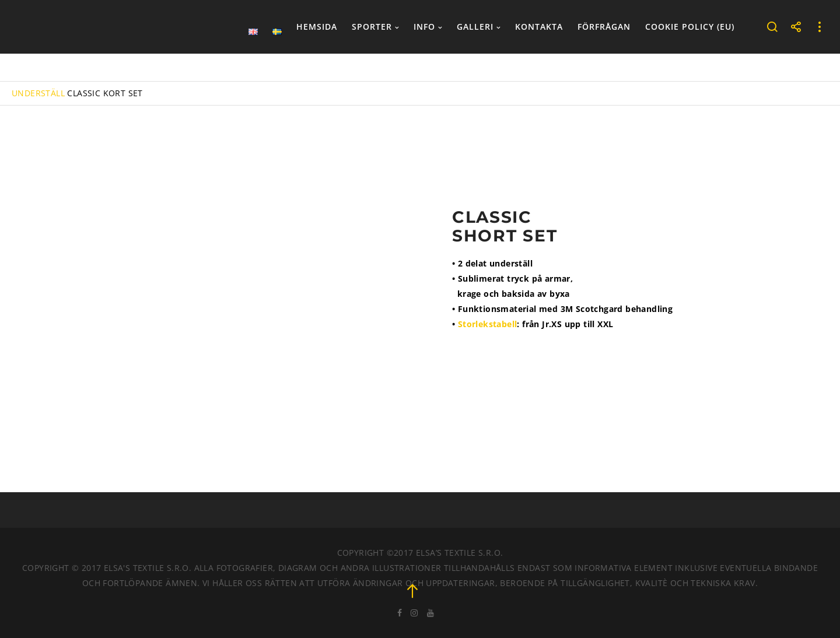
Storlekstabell (488, 324)
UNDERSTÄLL (38, 93)
